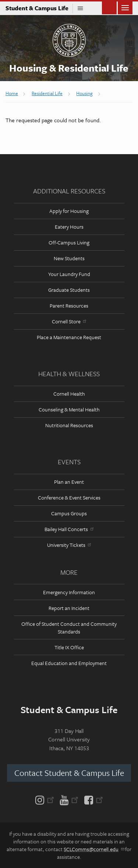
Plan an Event (69, 482)
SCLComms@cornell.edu (94, 849)
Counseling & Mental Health (69, 409)
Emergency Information (69, 592)
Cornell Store (69, 321)
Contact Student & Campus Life (69, 773)
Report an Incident (69, 608)
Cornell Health (69, 394)
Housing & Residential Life (69, 68)
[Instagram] (46, 799)
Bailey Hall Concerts (69, 529)
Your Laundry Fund (69, 274)
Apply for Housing (69, 211)
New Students (69, 258)
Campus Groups (69, 513)
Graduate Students (69, 290)
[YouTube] (69, 799)
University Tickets (69, 545)
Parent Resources (69, 306)
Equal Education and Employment (69, 663)
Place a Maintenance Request (69, 337)
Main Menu (125, 7)
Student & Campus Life (39, 8)
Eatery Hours (69, 227)
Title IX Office (69, 647)
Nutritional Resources (69, 425)
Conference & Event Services (69, 497)
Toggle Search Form (109, 7)
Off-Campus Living (69, 242)
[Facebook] (92, 799)
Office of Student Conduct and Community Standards (69, 628)
